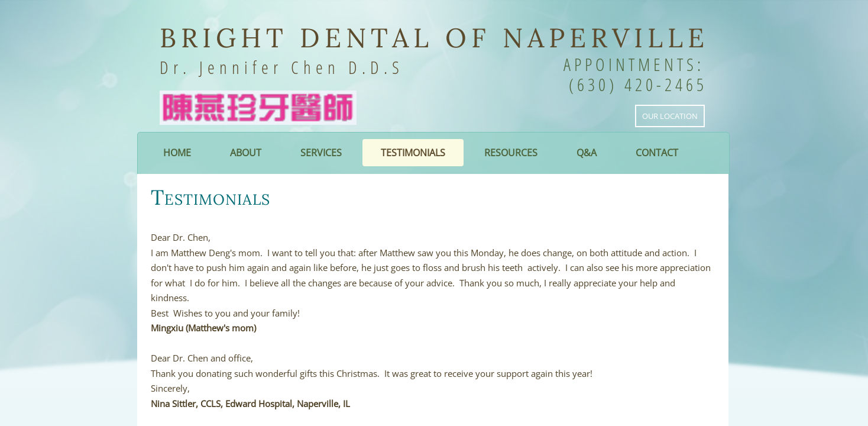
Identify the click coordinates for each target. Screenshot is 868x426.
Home (177, 153)
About (246, 153)
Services (321, 153)
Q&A (587, 153)
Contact (657, 153)
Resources (511, 153)
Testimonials (413, 153)
